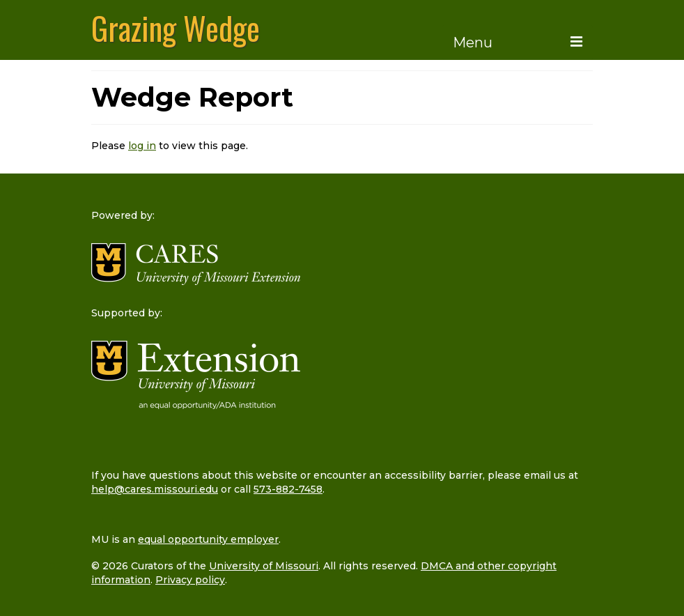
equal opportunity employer (208, 539)
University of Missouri (264, 566)
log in (142, 146)
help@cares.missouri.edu (155, 489)
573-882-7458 (288, 489)
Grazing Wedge (176, 28)
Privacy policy (190, 580)
